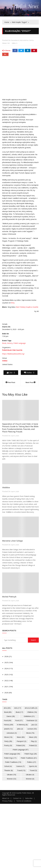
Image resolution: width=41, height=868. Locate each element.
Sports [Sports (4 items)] (33, 766)
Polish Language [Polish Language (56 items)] (12, 754)
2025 (6, 662)
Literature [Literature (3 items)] (12, 733)
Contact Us (17, 798)
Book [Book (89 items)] (8, 712)
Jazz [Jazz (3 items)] (34, 725)
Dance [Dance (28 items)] (11, 716)
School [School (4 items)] (8, 766)
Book (4, 343)
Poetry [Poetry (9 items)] (8, 745)
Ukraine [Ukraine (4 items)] (30, 775)
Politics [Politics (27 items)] (32, 762)
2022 (6, 681)
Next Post (30, 382)
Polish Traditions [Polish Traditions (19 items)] (13, 762)
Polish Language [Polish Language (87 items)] (21, 750)
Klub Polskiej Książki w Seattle (27, 307)
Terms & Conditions (24, 801)
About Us (6, 798)
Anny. (13, 303)
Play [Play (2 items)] (34, 741)
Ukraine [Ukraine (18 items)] (11, 775)
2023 (6, 674)
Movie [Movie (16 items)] (8, 737)
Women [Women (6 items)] (30, 779)
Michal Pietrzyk (9, 597)
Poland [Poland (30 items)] (21, 745)
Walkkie (6, 487)
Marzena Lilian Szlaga (12, 541)
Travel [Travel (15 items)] (21, 770)
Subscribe (29, 798)
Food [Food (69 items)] (8, 720)
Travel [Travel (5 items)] (33, 770)
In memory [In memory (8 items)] (22, 725)
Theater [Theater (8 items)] (8, 770)
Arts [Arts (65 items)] (7, 708)
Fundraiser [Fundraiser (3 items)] (32, 720)
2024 (6, 668)
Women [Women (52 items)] (12, 779)
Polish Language (20, 343)
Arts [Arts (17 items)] (18, 708)
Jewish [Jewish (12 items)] (8, 729)
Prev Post (11, 382)
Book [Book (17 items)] (19, 712)
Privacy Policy (7, 801)
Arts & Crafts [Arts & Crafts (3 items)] (31, 708)
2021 (6, 687)
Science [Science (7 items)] (20, 766)
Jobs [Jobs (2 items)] (20, 729)
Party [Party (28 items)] (8, 741)
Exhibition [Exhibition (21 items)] (29, 716)
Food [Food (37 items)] (19, 720)
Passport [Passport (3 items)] (21, 741)
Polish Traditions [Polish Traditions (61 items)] (29, 758)
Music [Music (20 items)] (33, 737)
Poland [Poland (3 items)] (33, 745)
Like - (11, 373)
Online (5, 361)
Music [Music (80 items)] (21, 737)
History (10, 343)
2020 (6, 693)
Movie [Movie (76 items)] (30, 733)
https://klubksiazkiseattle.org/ (13, 354)
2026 (6, 656)
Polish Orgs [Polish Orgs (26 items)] (31, 754)
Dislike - (29, 373)
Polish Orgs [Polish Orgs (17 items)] (10, 758)
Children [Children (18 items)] (32, 712)
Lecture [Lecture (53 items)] (32, 729)
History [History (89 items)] (9, 725)
